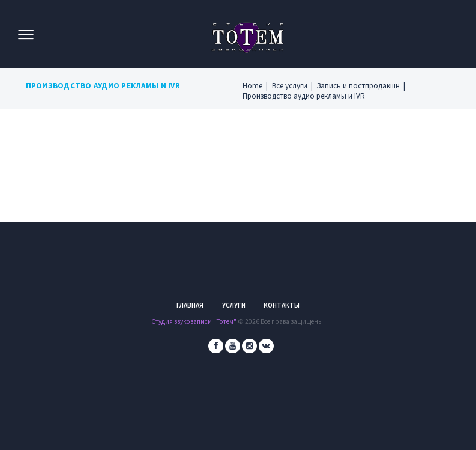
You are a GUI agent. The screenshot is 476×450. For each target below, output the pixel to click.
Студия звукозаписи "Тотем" (194, 321)
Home (252, 86)
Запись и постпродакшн (358, 86)
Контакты (282, 305)
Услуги (234, 305)
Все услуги (290, 86)
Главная (190, 305)
